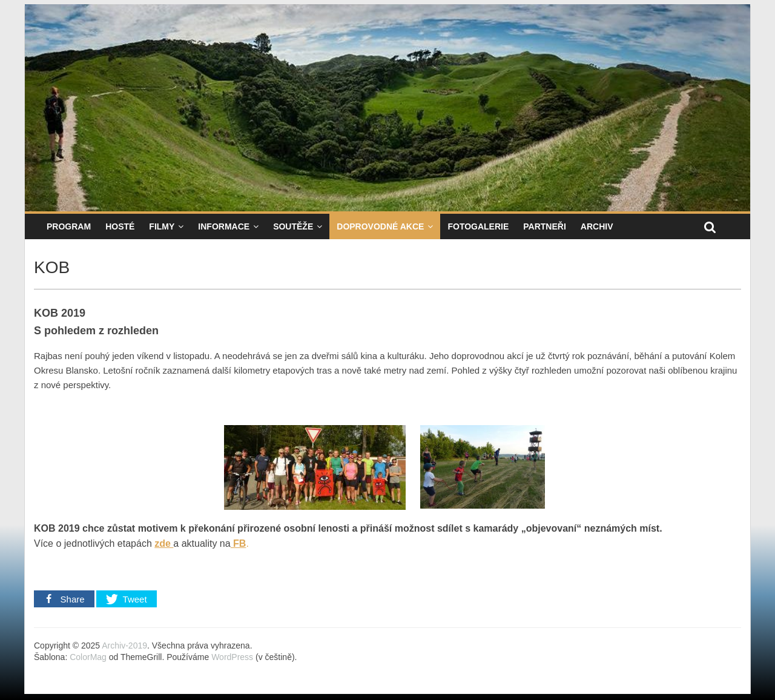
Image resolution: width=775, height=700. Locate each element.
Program (69, 226)
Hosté (120, 226)
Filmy (162, 226)
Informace (224, 226)
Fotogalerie (478, 226)
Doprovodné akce (380, 226)
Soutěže (293, 226)
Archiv (597, 226)
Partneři (545, 226)
